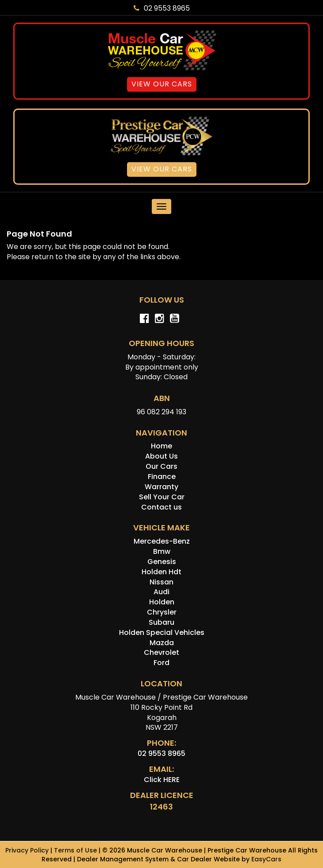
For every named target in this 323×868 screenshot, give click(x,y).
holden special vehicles (162, 633)
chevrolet (161, 652)
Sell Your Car (162, 497)
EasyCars (266, 859)
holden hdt (161, 572)
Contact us (161, 507)
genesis (162, 562)
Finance (162, 477)
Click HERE (162, 780)
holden (162, 602)
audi (161, 592)
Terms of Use (76, 850)
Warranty (161, 487)
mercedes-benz (162, 541)
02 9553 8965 (162, 8)
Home (161, 446)
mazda (162, 643)
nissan (161, 582)
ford (161, 663)
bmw (162, 551)
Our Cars (161, 466)
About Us (161, 456)
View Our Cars (162, 84)
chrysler (162, 612)
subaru (161, 622)
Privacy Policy (28, 850)
